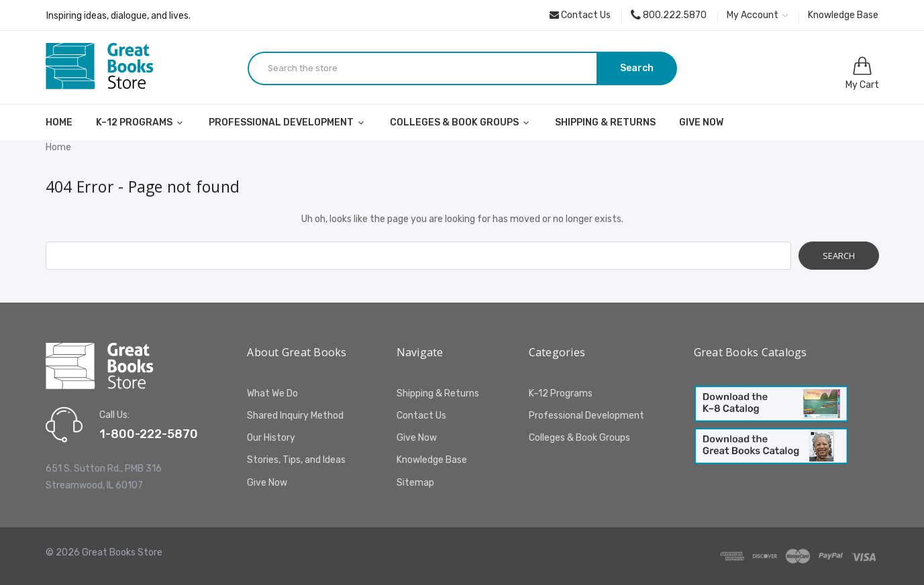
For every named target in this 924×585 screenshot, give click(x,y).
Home (59, 122)
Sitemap (415, 483)
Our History (271, 438)
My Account (757, 15)
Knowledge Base (843, 15)
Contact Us (580, 15)
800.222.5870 (669, 15)
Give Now (701, 122)
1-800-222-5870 (149, 434)
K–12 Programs (141, 122)
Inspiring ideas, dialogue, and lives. (118, 16)
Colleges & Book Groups (461, 122)
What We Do (272, 393)
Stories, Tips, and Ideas (296, 460)
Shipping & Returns (605, 122)
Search (637, 68)
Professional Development (288, 122)
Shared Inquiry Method (295, 416)
